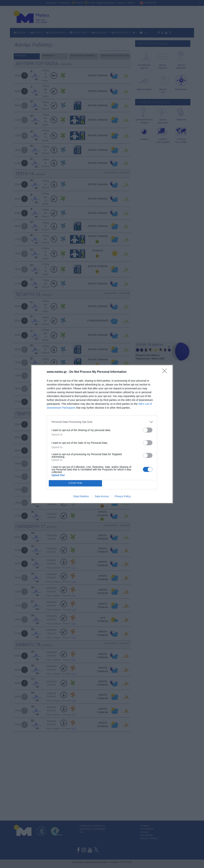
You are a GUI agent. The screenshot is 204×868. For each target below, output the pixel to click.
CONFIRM (75, 483)
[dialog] (102, 434)
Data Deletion (81, 496)
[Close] (166, 372)
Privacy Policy (123, 496)
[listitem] (102, 422)
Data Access (102, 496)
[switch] (148, 430)
